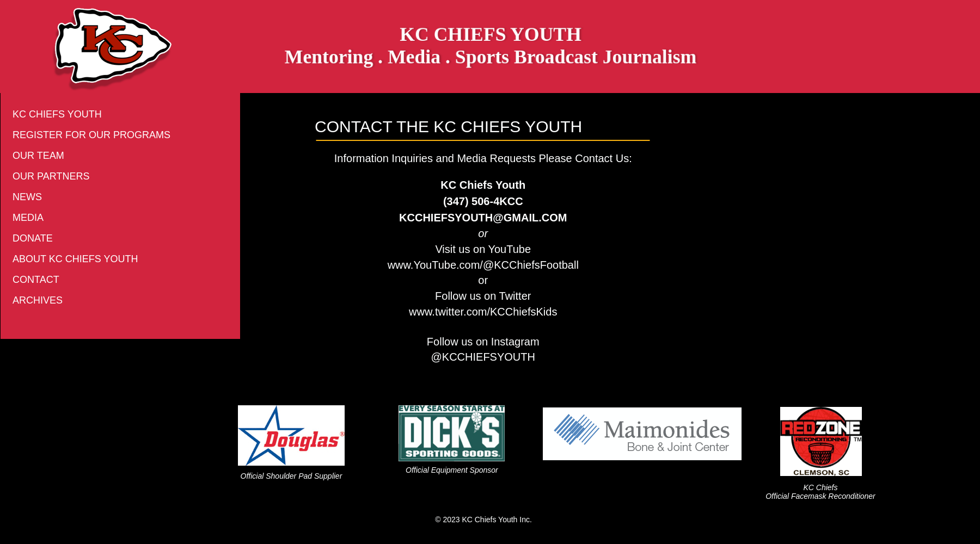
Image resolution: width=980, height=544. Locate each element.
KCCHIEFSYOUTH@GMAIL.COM (483, 218)
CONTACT (36, 280)
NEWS (27, 197)
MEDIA (28, 218)
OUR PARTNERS (51, 176)
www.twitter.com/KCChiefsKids (483, 312)
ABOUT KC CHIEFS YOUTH (75, 259)
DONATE (33, 238)
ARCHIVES (38, 300)
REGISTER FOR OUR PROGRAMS (91, 135)
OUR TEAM (38, 156)
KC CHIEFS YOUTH (57, 114)
